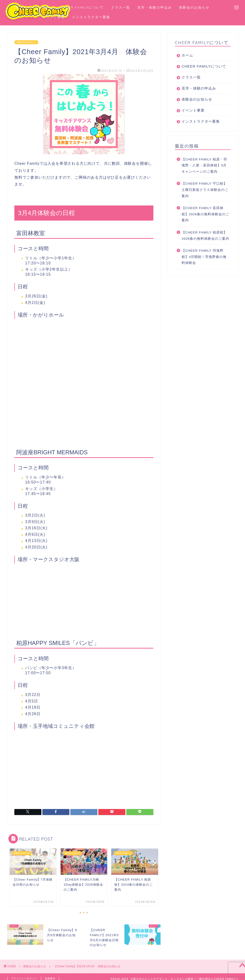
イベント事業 (53, 17)
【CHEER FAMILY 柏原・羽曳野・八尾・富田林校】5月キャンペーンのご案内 (204, 170)
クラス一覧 (121, 7)
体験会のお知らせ (194, 7)
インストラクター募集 (91, 17)
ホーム (48, 7)
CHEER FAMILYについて (82, 7)
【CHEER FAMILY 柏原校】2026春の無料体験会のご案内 (205, 240)
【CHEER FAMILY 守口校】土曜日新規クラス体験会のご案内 (205, 194)
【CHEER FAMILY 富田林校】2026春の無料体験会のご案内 (205, 219)
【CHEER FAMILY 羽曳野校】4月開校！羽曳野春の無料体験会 (204, 262)
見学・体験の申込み (155, 7)
